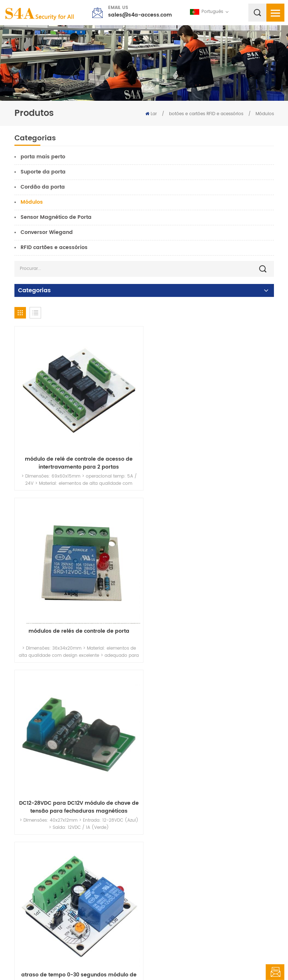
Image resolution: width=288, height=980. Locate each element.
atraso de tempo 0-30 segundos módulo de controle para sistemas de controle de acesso (211, 629)
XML (201, 960)
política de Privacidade (237, 960)
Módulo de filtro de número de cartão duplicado (77, 798)
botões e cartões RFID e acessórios (206, 114)
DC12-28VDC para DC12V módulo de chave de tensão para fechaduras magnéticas (77, 629)
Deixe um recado (275, 972)
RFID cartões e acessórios (54, 247)
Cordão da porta (43, 187)
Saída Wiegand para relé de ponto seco (211, 794)
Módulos (265, 114)
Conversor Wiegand (47, 232)
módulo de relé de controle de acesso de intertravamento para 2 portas (77, 460)
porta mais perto (43, 157)
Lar (151, 114)
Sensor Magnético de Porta (56, 217)
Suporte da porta (43, 172)
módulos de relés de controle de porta (211, 456)
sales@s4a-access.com (140, 15)
